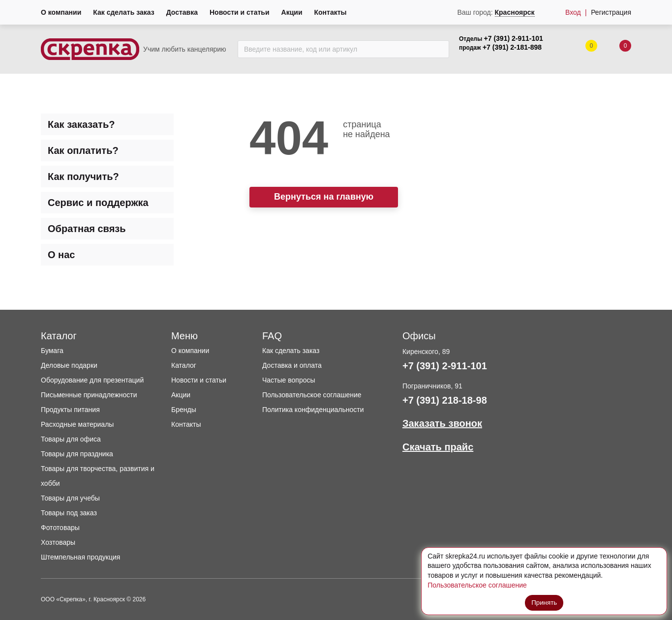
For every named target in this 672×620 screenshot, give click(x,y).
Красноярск (515, 12)
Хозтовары (58, 542)
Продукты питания (70, 410)
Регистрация (611, 12)
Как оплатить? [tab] (83, 150)
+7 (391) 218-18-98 (445, 400)
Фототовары (60, 528)
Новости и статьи (240, 12)
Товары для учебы (70, 498)
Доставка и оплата (292, 365)
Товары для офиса (71, 439)
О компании (61, 12)
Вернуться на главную (324, 197)
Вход (573, 12)
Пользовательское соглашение (312, 395)
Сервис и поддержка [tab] (98, 203)
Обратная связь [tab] (87, 229)
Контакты (331, 12)
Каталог (184, 365)
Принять (544, 602)
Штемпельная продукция (80, 557)
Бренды (184, 410)
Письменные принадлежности (89, 395)
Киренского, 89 (426, 352)
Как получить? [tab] (83, 177)
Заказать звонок (442, 423)
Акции (292, 12)
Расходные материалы (77, 424)
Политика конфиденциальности (313, 410)
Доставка (182, 12)
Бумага (52, 351)
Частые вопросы (289, 380)
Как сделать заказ (123, 12)
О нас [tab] (61, 255)
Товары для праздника (77, 454)
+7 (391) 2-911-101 (514, 38)
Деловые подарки (69, 365)
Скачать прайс (438, 447)
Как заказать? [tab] (81, 124)
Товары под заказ (69, 513)
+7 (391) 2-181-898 (512, 47)
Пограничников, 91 (432, 386)
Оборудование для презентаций (92, 380)
